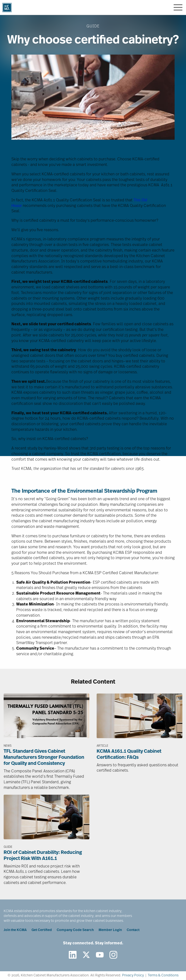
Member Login (110, 930)
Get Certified (42, 930)
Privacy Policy (133, 976)
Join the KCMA (15, 930)
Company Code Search (75, 930)
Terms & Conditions (163, 976)
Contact (133, 930)
